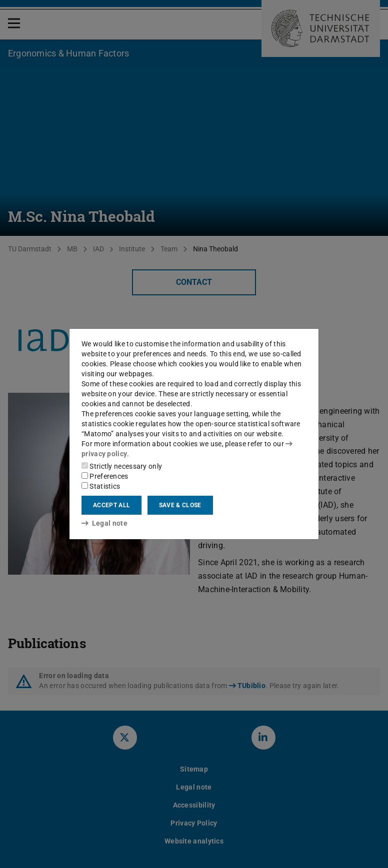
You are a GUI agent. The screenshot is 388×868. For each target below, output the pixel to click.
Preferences (105, 476)
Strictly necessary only (122, 466)
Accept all (111, 505)
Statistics (101, 486)
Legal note (104, 523)
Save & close (180, 505)
